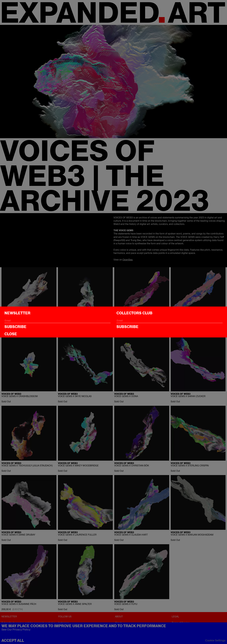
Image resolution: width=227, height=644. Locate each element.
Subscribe (15, 327)
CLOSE (11, 334)
